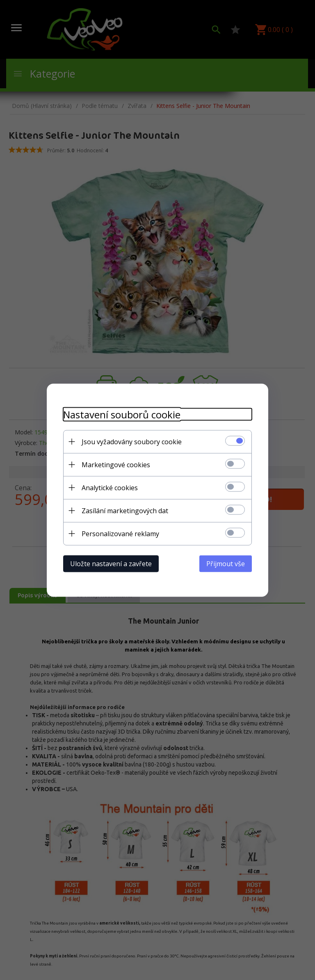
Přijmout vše (226, 563)
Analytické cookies (110, 487)
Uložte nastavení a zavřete (111, 563)
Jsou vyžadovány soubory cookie (132, 441)
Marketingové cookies (116, 464)
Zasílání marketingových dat (125, 510)
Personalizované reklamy (120, 533)
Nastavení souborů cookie (122, 414)
